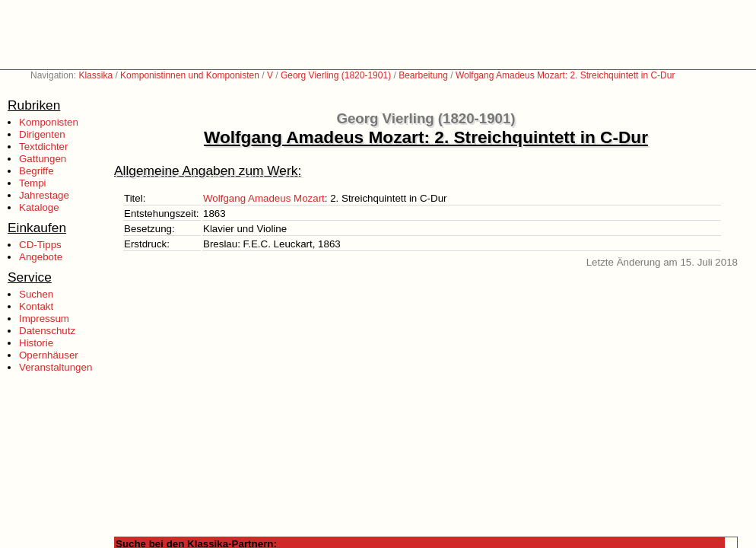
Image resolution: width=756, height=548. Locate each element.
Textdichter (43, 147)
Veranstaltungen (56, 367)
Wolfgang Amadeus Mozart (264, 198)
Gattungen (43, 159)
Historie (36, 343)
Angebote (41, 257)
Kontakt (36, 306)
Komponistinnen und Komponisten (190, 75)
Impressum (44, 319)
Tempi (33, 183)
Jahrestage (44, 195)
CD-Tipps (40, 245)
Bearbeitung (423, 75)
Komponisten (49, 122)
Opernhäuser (49, 355)
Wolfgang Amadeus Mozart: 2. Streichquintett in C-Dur (565, 75)
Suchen (36, 294)
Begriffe (37, 171)
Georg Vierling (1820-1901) (336, 75)
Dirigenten (42, 134)
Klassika (95, 75)
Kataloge (39, 207)
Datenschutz (47, 331)
